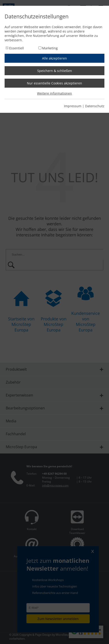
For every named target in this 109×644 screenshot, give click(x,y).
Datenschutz (95, 106)
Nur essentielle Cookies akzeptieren (54, 83)
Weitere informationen (54, 93)
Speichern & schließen (55, 71)
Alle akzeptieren (54, 58)
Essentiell (17, 48)
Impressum (73, 106)
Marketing (50, 48)
